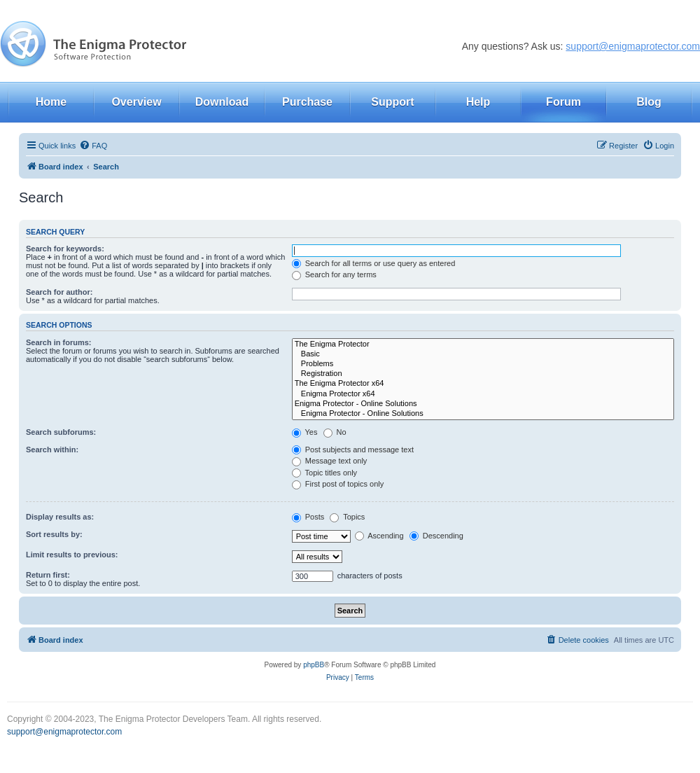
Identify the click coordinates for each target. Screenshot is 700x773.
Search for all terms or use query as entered (374, 263)
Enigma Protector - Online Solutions (483, 404)
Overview (136, 102)
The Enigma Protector (483, 344)
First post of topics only (338, 484)
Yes (305, 432)
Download (222, 102)
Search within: (52, 450)
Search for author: (59, 292)
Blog (649, 102)
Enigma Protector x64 (483, 394)
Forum (563, 102)
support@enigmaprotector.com (633, 46)
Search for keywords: (65, 249)
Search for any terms (334, 274)
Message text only (330, 461)
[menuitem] (93, 146)
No (335, 432)
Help (478, 102)
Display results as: (60, 517)
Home (51, 102)
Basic (483, 354)
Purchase (307, 102)
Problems (483, 364)
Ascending (379, 536)
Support (392, 102)
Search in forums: (59, 342)
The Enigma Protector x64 (483, 384)
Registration (483, 374)
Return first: (48, 575)
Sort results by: (54, 534)
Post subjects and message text (353, 450)
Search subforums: (61, 432)
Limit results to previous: (72, 555)
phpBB (314, 665)
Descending (436, 536)
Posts (308, 517)
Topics (347, 517)
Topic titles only (324, 473)
